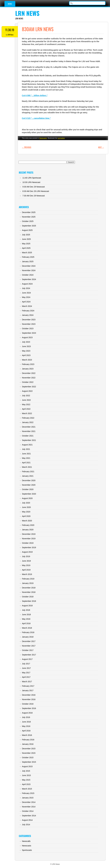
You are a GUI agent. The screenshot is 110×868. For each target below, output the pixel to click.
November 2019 (29, 539)
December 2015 (29, 749)
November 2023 (29, 324)
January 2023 (28, 369)
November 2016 (29, 699)
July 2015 (26, 771)
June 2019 (26, 561)
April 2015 (26, 784)
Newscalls (26, 841)
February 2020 (28, 525)
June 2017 (26, 668)
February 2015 (28, 793)
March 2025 (27, 253)
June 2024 (26, 293)
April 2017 (26, 677)
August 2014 (27, 820)
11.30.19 (10, 30)
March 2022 (27, 413)
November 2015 (29, 753)
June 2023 (26, 346)
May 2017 (26, 673)
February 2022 (28, 418)
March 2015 (27, 789)
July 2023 (26, 342)
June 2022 (26, 400)
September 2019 (29, 547)
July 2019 (26, 556)
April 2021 (26, 463)
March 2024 (27, 306)
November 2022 (29, 378)
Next (101, 147)
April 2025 (26, 248)
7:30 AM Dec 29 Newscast (34, 196)
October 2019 (28, 543)
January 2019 (28, 583)
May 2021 (26, 458)
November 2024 (29, 270)
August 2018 (27, 606)
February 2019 (28, 579)
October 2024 (28, 275)
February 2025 (28, 257)
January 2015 (28, 798)
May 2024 (26, 297)
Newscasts (43, 138)
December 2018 (29, 588)
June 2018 (26, 615)
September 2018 (29, 601)
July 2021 (26, 449)
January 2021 (28, 476)
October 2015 (28, 758)
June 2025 (26, 239)
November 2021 (29, 431)
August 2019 (27, 552)
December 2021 (29, 427)
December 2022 (29, 373)
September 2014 (29, 816)
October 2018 (28, 597)
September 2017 (29, 655)
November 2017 (29, 646)
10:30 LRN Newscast (31, 182)
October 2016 (28, 704)
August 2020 (27, 498)
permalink (61, 138)
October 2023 (28, 329)
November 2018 (29, 592)
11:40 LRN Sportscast (32, 178)
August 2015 (27, 766)
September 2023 (29, 333)
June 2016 (26, 722)
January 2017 (28, 690)
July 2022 (26, 396)
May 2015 (26, 780)
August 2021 (27, 445)
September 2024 (29, 279)
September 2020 (29, 494)
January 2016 (28, 744)
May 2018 (26, 619)
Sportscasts (27, 850)
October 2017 (28, 650)
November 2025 (29, 217)
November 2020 (29, 485)
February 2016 (28, 740)
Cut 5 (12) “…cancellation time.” (36, 118)
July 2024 (26, 288)
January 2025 (28, 261)
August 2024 (27, 284)
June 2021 (26, 454)
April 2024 (26, 302)
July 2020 (26, 503)
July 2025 (26, 235)
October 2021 (28, 436)
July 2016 (26, 717)
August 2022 (27, 391)
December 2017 (29, 641)
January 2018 (28, 637)
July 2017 (26, 664)
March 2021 (27, 467)
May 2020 (26, 512)
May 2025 (26, 244)
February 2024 (28, 311)
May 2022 (26, 404)
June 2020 (26, 507)
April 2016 (26, 731)
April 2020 (26, 516)
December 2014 (29, 802)
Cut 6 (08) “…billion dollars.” (35, 95)
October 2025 (28, 221)
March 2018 (27, 628)
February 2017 (28, 686)
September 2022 (29, 387)
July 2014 (26, 825)
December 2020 (29, 480)
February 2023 (28, 364)
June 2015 (26, 775)
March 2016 (27, 735)
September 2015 (29, 762)
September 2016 (29, 708)
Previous (27, 147)
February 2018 (28, 632)
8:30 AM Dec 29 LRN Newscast (36, 191)
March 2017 (27, 682)
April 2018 (26, 623)
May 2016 (26, 726)
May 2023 (26, 351)
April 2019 (26, 570)
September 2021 (29, 440)
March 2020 (27, 521)
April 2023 (26, 355)
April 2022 (26, 409)
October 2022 (28, 382)
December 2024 (29, 266)
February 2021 (28, 472)
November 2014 (29, 807)
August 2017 (27, 659)
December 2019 (29, 534)
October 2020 (28, 489)
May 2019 (26, 565)
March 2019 (27, 574)
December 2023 (29, 320)
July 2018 (26, 610)
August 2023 (27, 337)
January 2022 (28, 422)
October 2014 (28, 811)
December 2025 (29, 212)
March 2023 (27, 360)
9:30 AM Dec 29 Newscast (34, 187)
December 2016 (29, 695)
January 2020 (28, 530)
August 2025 (27, 230)
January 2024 (28, 315)
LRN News (27, 13)
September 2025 (29, 226)
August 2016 (27, 713)
